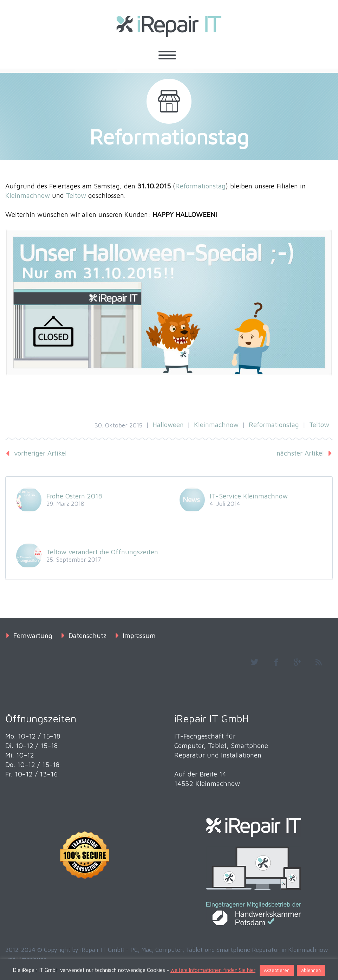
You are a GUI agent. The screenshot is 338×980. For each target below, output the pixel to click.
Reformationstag (200, 186)
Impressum (139, 636)
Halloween (168, 425)
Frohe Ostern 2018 (74, 496)
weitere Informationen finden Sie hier (213, 970)
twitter (254, 662)
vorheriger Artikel (40, 453)
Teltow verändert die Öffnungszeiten (102, 552)
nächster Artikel (300, 453)
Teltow (76, 195)
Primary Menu (167, 55)
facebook (276, 662)
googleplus (297, 662)
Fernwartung (33, 636)
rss (319, 662)
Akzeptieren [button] (277, 970)
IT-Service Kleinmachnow (249, 496)
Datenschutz (87, 636)
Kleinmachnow (28, 195)
